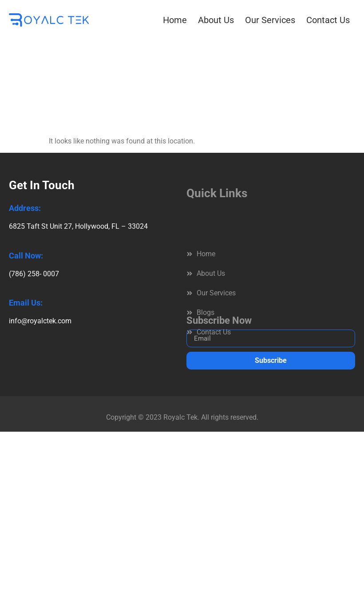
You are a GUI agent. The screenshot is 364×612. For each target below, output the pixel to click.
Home (175, 20)
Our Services (270, 20)
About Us (216, 20)
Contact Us (328, 20)
